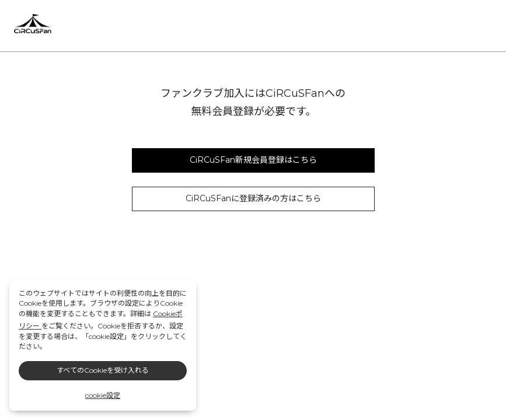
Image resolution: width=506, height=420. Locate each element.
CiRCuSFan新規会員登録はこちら (253, 160)
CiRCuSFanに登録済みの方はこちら (253, 198)
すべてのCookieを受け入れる (103, 370)
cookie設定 (103, 395)
